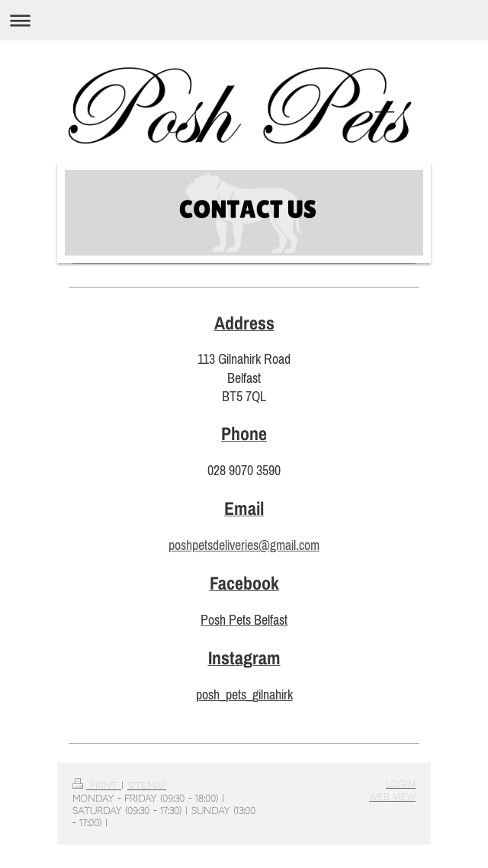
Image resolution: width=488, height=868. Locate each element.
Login (401, 784)
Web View (392, 797)
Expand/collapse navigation (244, 20)
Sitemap (147, 786)
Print (97, 786)
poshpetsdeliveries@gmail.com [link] (244, 545)
